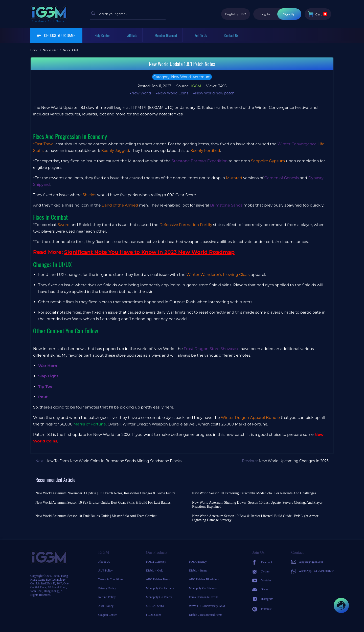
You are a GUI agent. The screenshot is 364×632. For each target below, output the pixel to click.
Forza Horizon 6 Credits (203, 597)
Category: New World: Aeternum (182, 77)
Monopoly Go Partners (160, 588)
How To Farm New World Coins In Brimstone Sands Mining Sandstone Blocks (113, 461)
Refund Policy (107, 597)
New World (141, 93)
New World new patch (215, 93)
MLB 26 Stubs (155, 606)
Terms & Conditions (111, 579)
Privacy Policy (107, 588)
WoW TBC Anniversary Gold (207, 606)
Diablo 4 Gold (155, 570)
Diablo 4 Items (198, 570)
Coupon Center (108, 615)
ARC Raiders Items (158, 579)
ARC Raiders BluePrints (204, 579)
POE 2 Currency (156, 562)
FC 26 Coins (154, 615)
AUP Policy (106, 570)
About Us (104, 562)
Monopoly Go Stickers (203, 588)
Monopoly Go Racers (159, 597)
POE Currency (198, 562)
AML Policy (106, 606)
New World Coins (173, 93)
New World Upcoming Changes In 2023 (294, 461)
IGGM (196, 86)
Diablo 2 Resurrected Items (206, 615)
